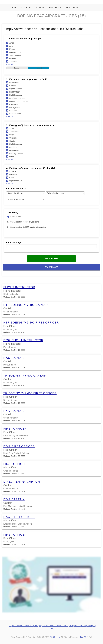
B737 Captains (15, 358)
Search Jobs (26, 8)
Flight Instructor (19, 287)
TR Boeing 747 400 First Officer (30, 393)
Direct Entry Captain (22, 482)
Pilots (40, 8)
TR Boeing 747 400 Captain (25, 376)
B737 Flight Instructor (23, 340)
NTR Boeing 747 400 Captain (26, 305)
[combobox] (26, 193)
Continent (39, 68)
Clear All (10, 64)
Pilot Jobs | (64, 626)
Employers (55, 8)
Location (17, 68)
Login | (13, 626)
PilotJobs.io (55, 637)
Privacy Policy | (88, 626)
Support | (75, 626)
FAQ (53, 629)
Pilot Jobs (72, 8)
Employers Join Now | (46, 626)
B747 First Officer (19, 446)
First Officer (15, 429)
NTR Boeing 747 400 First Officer (31, 323)
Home (14, 8)
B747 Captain (14, 499)
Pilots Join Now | (26, 626)
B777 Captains (15, 411)
